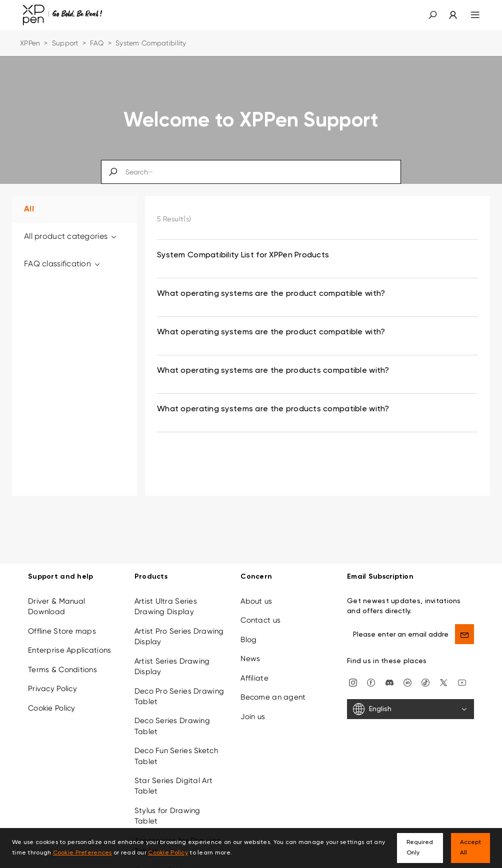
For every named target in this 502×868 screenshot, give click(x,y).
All (29, 209)
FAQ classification (63, 264)
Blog (248, 640)
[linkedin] (407, 682)
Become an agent (273, 697)
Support (65, 43)
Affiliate (254, 678)
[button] (432, 15)
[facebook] (371, 682)
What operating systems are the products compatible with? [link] (273, 371)
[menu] (469, 15)
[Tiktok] (425, 682)
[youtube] (462, 682)
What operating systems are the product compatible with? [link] (271, 294)
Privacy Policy (52, 689)
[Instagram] (353, 682)
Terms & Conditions (62, 670)
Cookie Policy (52, 708)
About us (256, 601)
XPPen (30, 43)
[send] (464, 634)
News (250, 659)
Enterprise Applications (69, 650)
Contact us (260, 620)
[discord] (389, 682)
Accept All (470, 848)
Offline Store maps (62, 631)
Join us (253, 717)
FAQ (97, 43)
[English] (410, 709)
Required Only (420, 848)
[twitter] (443, 682)
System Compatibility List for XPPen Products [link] (243, 255)
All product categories (71, 236)
